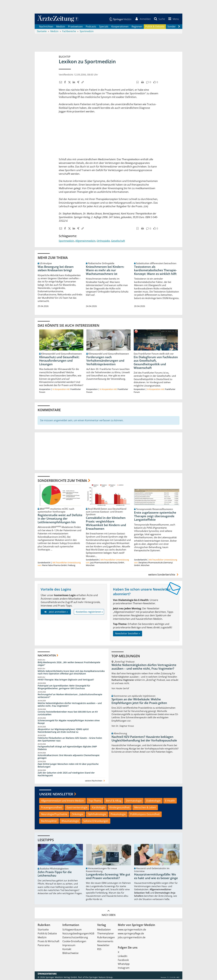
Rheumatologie (70, 822)
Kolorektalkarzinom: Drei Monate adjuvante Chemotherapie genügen (69, 757)
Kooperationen (120, 27)
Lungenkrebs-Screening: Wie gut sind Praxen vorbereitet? (108, 877)
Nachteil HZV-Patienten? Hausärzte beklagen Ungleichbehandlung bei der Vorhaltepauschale (144, 739)
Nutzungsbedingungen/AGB (78, 934)
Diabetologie (153, 801)
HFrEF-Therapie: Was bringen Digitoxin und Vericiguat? (66, 680)
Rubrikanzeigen (106, 938)
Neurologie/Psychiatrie (54, 815)
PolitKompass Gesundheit (145, 815)
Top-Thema (95, 801)
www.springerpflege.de (131, 934)
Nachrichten (46, 27)
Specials (104, 27)
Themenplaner (106, 934)
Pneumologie (118, 815)
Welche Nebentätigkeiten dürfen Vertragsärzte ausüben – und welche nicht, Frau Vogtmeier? (70, 705)
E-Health (170, 801)
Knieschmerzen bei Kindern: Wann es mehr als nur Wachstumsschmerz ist (105, 271)
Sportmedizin (66, 242)
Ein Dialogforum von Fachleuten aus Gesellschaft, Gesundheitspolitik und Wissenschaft (156, 363)
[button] (173, 19)
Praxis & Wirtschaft (49, 942)
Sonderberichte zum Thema (62, 481)
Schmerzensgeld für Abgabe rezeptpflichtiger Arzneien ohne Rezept (69, 723)
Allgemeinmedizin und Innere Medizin (63, 801)
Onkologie (77, 815)
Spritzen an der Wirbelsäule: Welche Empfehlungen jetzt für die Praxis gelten (139, 702)
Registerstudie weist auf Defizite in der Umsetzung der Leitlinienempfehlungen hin (60, 519)
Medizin (61, 27)
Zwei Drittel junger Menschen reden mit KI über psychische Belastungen (68, 766)
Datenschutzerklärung (75, 938)
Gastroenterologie (77, 808)
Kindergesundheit (120, 808)
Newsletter (103, 946)
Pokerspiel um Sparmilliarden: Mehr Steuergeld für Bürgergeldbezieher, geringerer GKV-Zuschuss (64, 688)
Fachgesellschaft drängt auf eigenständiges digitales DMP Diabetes (67, 749)
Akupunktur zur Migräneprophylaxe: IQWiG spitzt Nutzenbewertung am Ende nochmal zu (63, 731)
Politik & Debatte (155, 27)
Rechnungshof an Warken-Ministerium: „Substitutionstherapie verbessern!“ (70, 696)
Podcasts (91, 27)
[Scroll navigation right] (179, 27)
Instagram (124, 969)
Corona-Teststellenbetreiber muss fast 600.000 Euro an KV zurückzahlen (68, 714)
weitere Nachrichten (95, 781)
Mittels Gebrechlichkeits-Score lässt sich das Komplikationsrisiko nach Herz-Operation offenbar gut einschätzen (71, 673)
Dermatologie (134, 801)
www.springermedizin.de (132, 930)
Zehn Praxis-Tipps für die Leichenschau (55, 875)
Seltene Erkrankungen (96, 822)
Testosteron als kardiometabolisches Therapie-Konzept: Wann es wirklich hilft (155, 271)
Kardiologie (98, 808)
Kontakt (67, 950)
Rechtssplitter (49, 822)
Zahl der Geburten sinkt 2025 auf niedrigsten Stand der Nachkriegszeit (66, 775)
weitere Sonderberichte (164, 575)
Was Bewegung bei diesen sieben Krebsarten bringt (56, 269)
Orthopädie (103, 242)
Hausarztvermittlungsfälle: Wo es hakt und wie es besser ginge (156, 877)
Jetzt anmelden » (56, 612)
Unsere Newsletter (56, 795)
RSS (99, 950)
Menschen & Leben (145, 808)
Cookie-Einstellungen (74, 942)
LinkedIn (123, 957)
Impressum (69, 946)
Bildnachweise (70, 954)
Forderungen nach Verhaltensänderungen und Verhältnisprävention (105, 361)
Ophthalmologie (97, 815)
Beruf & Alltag (114, 801)
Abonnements (105, 942)
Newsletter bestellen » (128, 634)
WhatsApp (124, 965)
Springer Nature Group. (101, 978)
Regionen (137, 27)
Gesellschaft (118, 242)
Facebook (123, 961)
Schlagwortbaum (72, 930)
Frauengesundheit (52, 808)
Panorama (44, 946)
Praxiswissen (75, 27)
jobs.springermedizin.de (132, 938)
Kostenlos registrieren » (89, 612)
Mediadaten (104, 930)
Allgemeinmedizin (85, 242)
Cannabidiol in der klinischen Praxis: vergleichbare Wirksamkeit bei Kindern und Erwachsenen (106, 524)
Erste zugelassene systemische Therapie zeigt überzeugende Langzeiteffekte (155, 517)
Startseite (43, 930)
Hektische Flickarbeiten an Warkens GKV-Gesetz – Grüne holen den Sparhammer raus (70, 740)
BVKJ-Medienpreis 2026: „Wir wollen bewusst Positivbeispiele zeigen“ (69, 664)
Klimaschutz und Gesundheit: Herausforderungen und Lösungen (59, 361)
